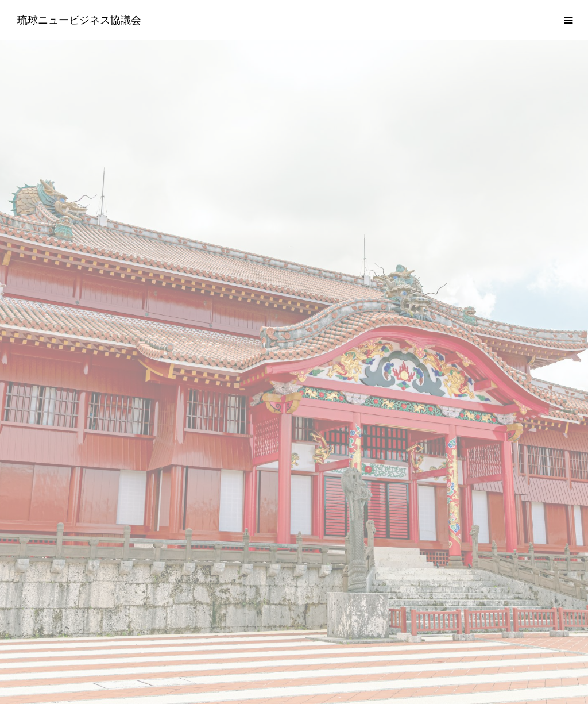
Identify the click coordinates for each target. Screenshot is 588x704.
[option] (294, 227)
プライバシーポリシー (294, 617)
